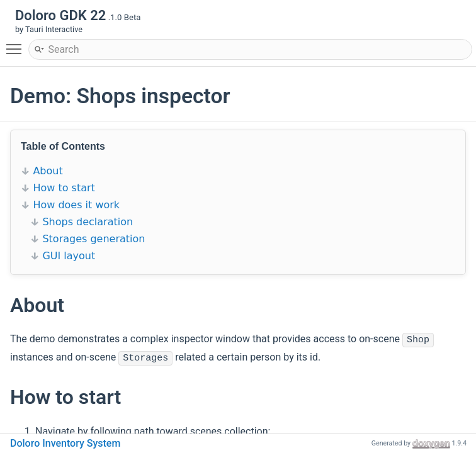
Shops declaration (88, 222)
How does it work (76, 205)
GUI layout (69, 256)
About (48, 171)
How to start (64, 188)
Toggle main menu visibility (17, 43)
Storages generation (93, 239)
